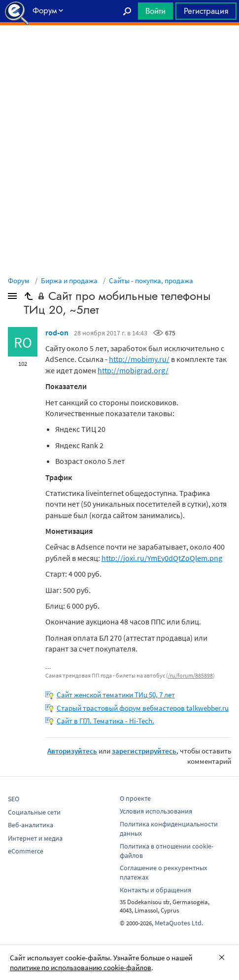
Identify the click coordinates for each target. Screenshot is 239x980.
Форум (19, 280)
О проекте (135, 798)
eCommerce (26, 851)
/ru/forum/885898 (190, 675)
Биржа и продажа (69, 280)
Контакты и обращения (155, 890)
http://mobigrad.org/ (133, 370)
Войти (155, 11)
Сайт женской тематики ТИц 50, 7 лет (116, 695)
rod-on (57, 332)
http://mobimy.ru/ (139, 359)
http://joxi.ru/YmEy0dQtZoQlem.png (162, 558)
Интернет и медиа (35, 838)
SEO (14, 799)
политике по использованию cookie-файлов (81, 967)
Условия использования (156, 811)
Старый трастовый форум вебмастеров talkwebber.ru (143, 708)
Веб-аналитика (31, 825)
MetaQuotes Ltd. (179, 923)
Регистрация (206, 11)
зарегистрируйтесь (144, 751)
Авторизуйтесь (72, 751)
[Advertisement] (119, 50)
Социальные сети (34, 812)
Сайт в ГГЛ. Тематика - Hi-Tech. (105, 721)
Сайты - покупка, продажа (151, 280)
